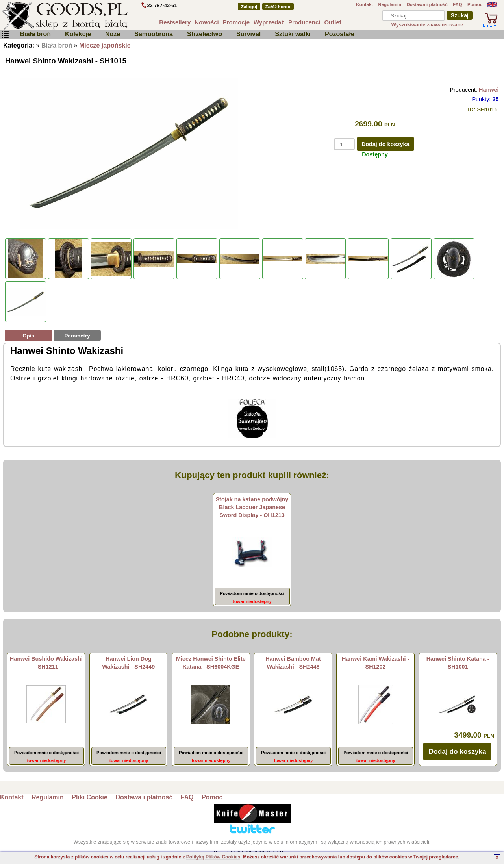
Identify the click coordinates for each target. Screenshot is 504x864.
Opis (28, 336)
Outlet (333, 22)
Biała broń (35, 34)
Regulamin (390, 4)
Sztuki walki (293, 34)
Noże (113, 34)
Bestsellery (175, 22)
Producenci (304, 22)
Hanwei (489, 90)
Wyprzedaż (269, 22)
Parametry (77, 336)
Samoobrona (154, 34)
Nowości (207, 22)
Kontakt (364, 4)
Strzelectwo (205, 34)
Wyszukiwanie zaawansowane (427, 25)
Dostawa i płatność (427, 4)
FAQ (458, 4)
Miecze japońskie (105, 45)
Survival (248, 34)
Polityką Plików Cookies (213, 857)
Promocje (236, 22)
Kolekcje (78, 34)
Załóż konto (278, 7)
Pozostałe (340, 34)
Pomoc (475, 4)
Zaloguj (249, 7)
